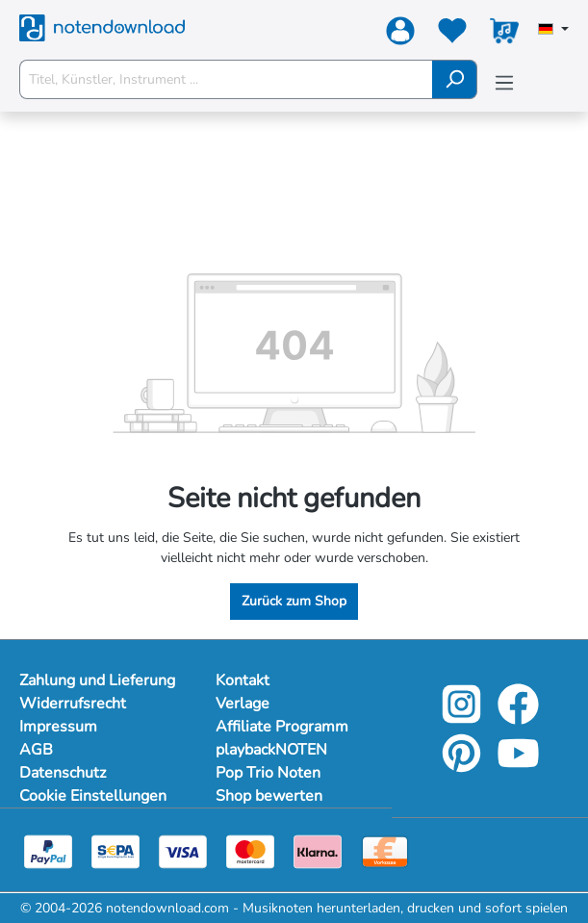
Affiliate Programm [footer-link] (282, 727)
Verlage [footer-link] (243, 704)
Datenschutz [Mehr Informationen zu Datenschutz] (63, 773)
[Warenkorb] (504, 35)
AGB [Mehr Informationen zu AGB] (36, 750)
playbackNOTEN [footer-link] (271, 750)
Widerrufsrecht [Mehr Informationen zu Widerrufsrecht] (73, 704)
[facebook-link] (518, 718)
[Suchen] (455, 79)
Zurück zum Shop (294, 601)
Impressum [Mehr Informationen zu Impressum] (58, 727)
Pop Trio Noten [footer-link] (268, 773)
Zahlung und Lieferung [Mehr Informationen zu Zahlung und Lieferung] (97, 680)
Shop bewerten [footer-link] (269, 796)
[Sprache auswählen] (553, 31)
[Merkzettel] (452, 35)
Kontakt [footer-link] (243, 680)
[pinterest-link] (463, 767)
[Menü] (504, 83)
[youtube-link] (518, 767)
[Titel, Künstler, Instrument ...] (226, 79)
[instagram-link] (463, 718)
